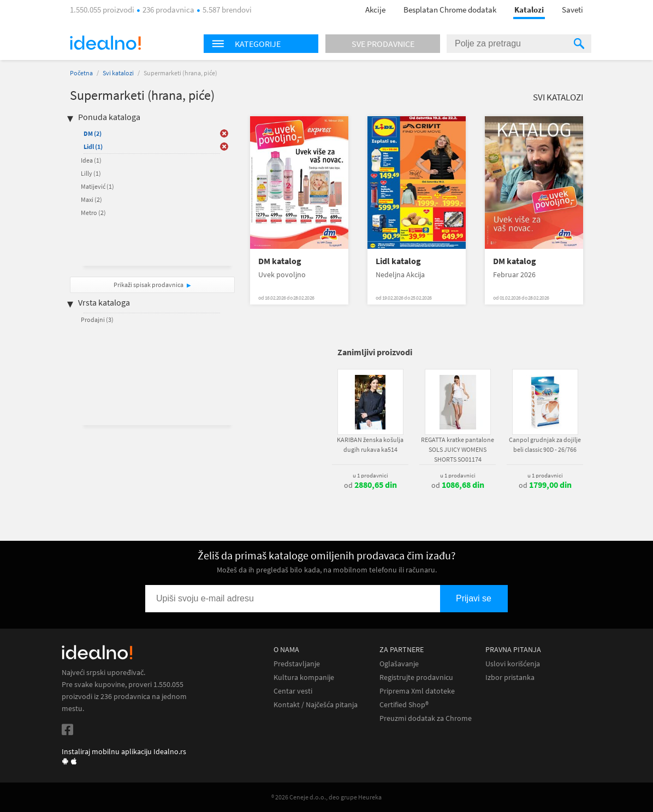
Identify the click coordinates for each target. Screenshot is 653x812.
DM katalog (280, 261)
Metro (93, 213)
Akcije (375, 10)
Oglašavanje (399, 664)
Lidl (93, 147)
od (370, 485)
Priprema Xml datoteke (417, 691)
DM (93, 133)
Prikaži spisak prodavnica (149, 285)
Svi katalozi (118, 73)
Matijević (97, 186)
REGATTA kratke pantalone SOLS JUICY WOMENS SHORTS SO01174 (458, 449)
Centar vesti (293, 691)
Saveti (572, 10)
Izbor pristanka (510, 677)
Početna (81, 73)
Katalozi (529, 10)
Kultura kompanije (304, 677)
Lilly (91, 173)
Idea (91, 160)
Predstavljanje (297, 664)
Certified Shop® (404, 705)
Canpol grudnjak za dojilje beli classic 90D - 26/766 (545, 444)
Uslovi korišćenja (513, 664)
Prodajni (97, 320)
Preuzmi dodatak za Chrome (426, 718)
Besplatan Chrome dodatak (450, 10)
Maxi (91, 199)
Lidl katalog (398, 261)
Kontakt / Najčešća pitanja (316, 705)
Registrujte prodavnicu (416, 677)
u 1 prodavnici (370, 475)
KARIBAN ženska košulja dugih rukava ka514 (370, 444)
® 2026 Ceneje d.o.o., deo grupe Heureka (326, 797)
